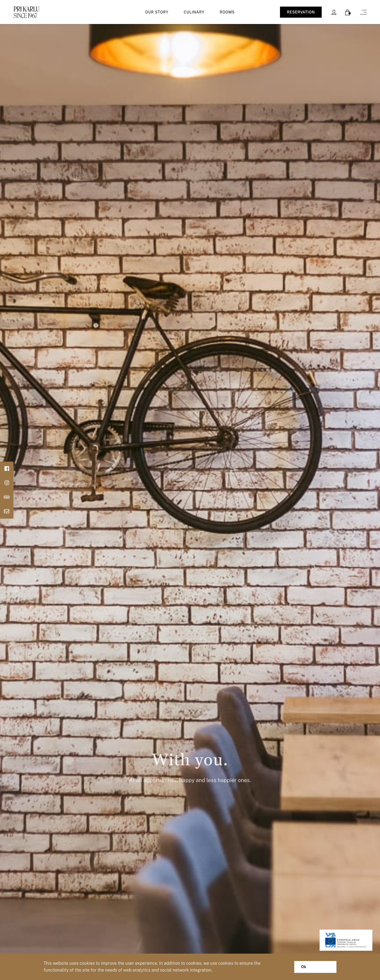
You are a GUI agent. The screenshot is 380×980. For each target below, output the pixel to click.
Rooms (227, 12)
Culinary (194, 12)
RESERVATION (301, 12)
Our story (157, 12)
